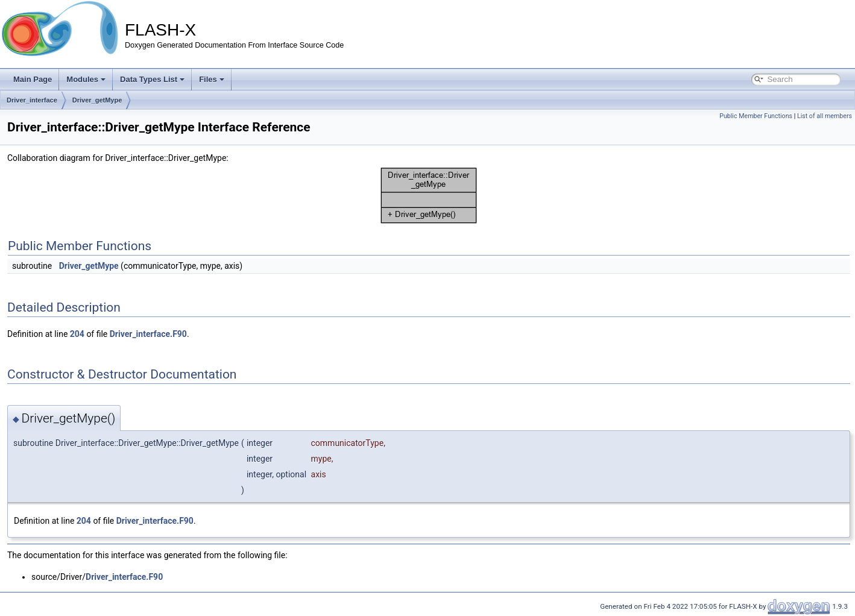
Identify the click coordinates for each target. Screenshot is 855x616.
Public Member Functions (756, 116)
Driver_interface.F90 (148, 334)
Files (212, 79)
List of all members (825, 116)
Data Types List (152, 79)
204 (77, 334)
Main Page (33, 79)
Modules (86, 79)
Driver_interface (32, 100)
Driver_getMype (97, 100)
